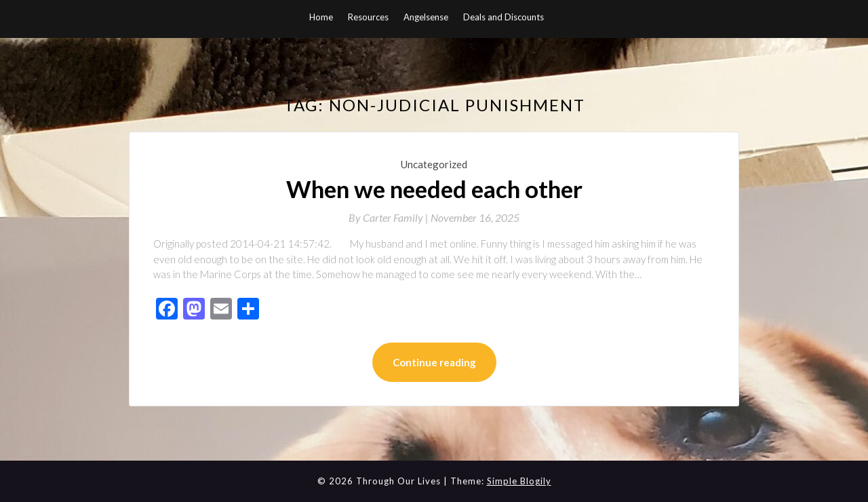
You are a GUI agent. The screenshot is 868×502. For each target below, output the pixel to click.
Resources (368, 17)
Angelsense (426, 17)
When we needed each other (434, 189)
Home (321, 17)
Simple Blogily (519, 481)
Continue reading (434, 362)
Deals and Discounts (504, 17)
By (390, 217)
